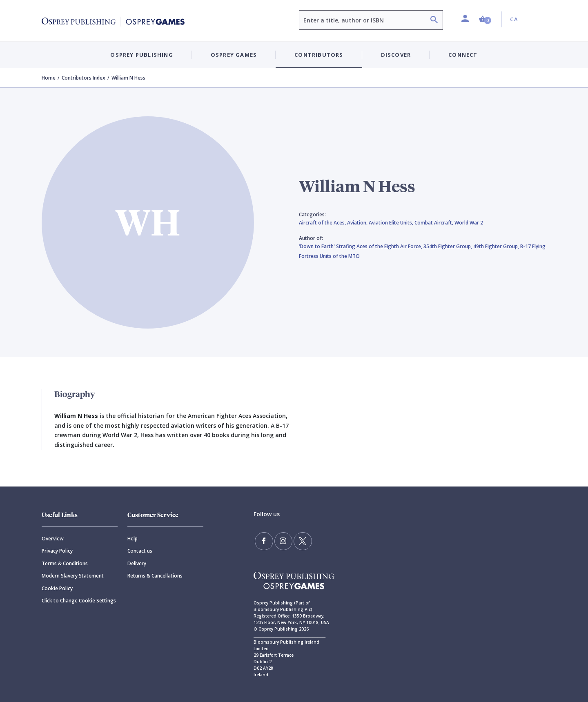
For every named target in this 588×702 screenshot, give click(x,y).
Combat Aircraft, (434, 223)
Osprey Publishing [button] (141, 55)
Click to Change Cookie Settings (79, 601)
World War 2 (469, 223)
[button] (485, 19)
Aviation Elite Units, (392, 223)
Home (49, 78)
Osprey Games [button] (234, 55)
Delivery (137, 563)
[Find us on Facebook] (263, 540)
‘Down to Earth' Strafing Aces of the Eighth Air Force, (361, 246)
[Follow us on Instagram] (281, 540)
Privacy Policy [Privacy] (57, 551)
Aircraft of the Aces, (323, 223)
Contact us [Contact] (140, 551)
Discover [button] (396, 55)
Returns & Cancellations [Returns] (155, 576)
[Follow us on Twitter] (298, 540)
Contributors (319, 55)
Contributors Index (84, 78)
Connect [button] (463, 55)
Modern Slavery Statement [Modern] (73, 576)
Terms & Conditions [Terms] (65, 563)
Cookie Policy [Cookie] (57, 588)
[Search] (434, 21)
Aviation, (358, 223)
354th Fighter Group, (448, 246)
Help (133, 539)
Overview (53, 539)
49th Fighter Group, (497, 246)
